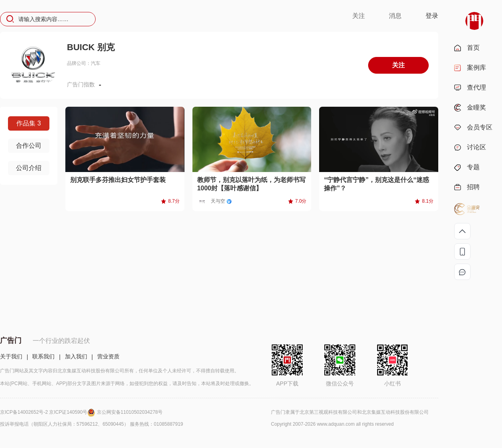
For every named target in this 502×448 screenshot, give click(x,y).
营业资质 (108, 356)
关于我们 (11, 356)
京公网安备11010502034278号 (130, 412)
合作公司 (29, 146)
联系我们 (43, 356)
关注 (359, 16)
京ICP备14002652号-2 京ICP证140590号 (48, 412)
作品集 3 (28, 123)
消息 (395, 16)
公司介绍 (29, 168)
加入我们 (76, 356)
